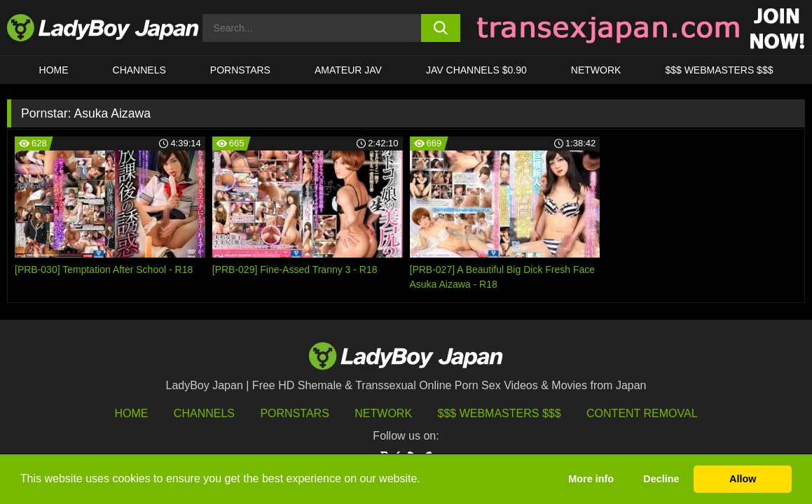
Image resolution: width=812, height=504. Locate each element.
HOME (54, 70)
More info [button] (591, 479)
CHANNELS (139, 70)
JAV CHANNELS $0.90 (476, 70)
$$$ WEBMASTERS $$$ (719, 70)
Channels (204, 413)
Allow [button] (743, 479)
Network (596, 70)
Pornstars (240, 70)
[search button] (440, 28)
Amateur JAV (348, 70)
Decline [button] (661, 479)
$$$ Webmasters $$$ (500, 413)
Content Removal (642, 413)
